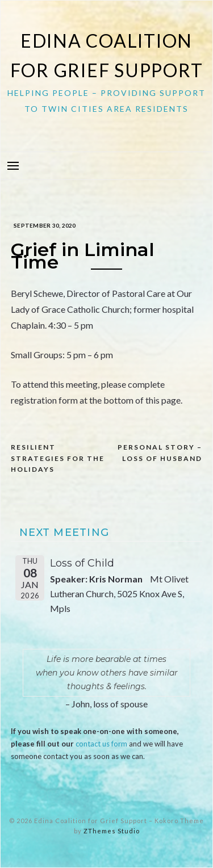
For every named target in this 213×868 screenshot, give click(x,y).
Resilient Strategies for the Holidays (58, 458)
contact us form (101, 744)
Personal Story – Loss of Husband (160, 453)
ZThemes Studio (112, 831)
